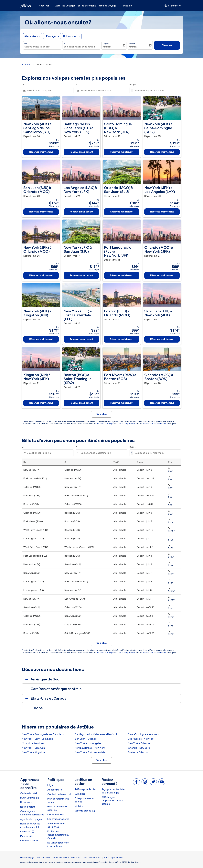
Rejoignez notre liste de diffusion (113, 791)
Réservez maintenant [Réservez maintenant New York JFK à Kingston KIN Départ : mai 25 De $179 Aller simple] (41, 339)
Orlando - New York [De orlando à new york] (139, 748)
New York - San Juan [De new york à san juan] (33, 748)
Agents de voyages (31, 819)
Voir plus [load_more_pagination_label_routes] (101, 760)
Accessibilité (55, 790)
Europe (33, 708)
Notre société (28, 807)
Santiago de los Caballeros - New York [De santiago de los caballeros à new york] (96, 734)
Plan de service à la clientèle (58, 808)
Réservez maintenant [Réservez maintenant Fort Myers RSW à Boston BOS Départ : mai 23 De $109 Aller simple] (122, 403)
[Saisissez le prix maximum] (156, 90)
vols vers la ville (43, 858)
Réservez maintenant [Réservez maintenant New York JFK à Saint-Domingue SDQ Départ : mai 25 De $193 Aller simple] (162, 152)
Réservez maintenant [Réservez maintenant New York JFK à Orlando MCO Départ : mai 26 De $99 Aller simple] (41, 275)
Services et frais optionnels (56, 825)
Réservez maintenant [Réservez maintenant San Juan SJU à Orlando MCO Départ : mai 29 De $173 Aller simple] (41, 212)
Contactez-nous (30, 841)
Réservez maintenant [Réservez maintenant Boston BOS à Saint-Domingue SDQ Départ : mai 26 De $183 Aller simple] (81, 403)
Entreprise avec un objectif (85, 800)
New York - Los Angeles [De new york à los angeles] (88, 743)
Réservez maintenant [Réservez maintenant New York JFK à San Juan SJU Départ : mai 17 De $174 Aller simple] (81, 275)
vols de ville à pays (79, 858)
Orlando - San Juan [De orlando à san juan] (33, 743)
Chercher (167, 45)
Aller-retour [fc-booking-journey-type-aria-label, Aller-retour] (31, 36)
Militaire (79, 806)
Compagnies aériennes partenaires (32, 813)
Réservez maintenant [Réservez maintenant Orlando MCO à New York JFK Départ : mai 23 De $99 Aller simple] (162, 275)
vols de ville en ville (61, 858)
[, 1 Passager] (51, 36)
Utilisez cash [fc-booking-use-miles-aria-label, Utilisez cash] (70, 36)
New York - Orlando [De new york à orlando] (139, 743)
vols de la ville (95, 858)
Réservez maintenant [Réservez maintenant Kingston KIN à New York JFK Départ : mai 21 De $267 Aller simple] (41, 403)
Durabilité (80, 794)
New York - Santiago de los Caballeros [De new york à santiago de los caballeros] (43, 734)
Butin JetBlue (30, 798)
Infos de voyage (109, 6)
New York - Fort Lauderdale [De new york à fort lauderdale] (90, 752)
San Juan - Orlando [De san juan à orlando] (86, 739)
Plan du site (27, 836)
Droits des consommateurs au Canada (58, 835)
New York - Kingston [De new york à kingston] (33, 752)
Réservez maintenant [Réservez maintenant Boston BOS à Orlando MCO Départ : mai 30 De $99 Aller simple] (122, 339)
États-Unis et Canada (45, 698)
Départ (106, 44)
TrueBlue (127, 6)
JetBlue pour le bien (85, 789)
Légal (50, 785)
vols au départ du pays (113, 858)
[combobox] (42, 47)
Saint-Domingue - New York (143, 734)
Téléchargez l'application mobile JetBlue (112, 801)
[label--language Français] (173, 6)
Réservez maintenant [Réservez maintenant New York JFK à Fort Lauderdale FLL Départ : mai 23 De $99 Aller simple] (81, 339)
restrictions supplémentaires (154, 424)
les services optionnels (126, 424)
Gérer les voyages (65, 6)
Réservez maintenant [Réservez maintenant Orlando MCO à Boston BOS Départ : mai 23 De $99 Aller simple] (162, 403)
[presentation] (173, 6)
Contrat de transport (59, 794)
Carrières (27, 832)
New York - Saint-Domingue (37, 739)
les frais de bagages (105, 424)
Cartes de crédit (29, 793)
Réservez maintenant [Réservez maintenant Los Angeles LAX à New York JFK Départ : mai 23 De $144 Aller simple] (81, 212)
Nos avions (26, 802)
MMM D (107, 47)
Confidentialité (56, 814)
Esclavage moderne (58, 819)
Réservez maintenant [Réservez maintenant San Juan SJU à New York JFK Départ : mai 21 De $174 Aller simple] (162, 339)
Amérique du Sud (42, 679)
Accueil (26, 65)
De (26, 44)
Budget (133, 84)
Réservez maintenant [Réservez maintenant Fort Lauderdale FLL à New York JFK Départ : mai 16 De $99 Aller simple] (122, 275)
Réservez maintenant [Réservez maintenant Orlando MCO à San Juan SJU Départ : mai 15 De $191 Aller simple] (122, 212)
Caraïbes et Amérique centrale (53, 689)
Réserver (46, 6)
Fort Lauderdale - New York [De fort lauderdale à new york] (90, 748)
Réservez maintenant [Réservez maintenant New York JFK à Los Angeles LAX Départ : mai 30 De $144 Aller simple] (162, 212)
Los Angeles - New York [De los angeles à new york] (141, 739)
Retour (132, 44)
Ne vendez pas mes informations (58, 844)
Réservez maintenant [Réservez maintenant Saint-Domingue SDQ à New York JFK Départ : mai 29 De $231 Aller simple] (122, 152)
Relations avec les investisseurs (30, 825)
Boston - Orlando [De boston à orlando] (138, 752)
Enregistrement (87, 6)
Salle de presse (85, 811)
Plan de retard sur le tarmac (58, 800)
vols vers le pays (27, 858)
